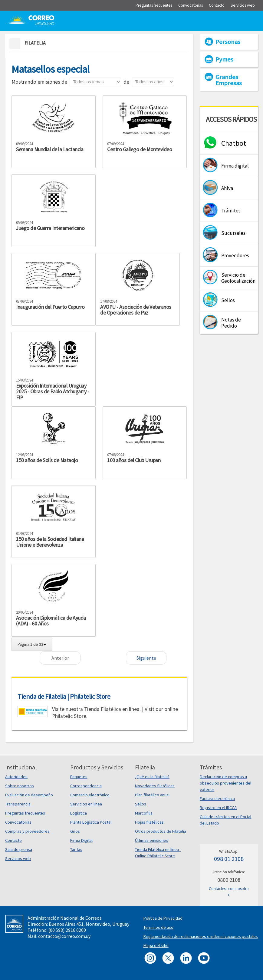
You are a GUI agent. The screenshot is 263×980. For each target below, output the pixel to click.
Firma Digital (81, 840)
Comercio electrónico (90, 795)
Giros (75, 831)
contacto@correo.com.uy (64, 936)
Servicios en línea (86, 804)
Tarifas (76, 849)
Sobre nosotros (20, 786)
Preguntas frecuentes (25, 813)
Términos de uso (158, 927)
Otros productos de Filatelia (161, 831)
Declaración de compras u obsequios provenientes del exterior (225, 783)
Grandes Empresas (229, 80)
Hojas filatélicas (149, 822)
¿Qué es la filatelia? (152, 777)
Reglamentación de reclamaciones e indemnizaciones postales (201, 936)
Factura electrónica (217, 798)
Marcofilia (144, 813)
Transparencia (18, 804)
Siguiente (146, 658)
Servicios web (18, 858)
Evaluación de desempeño (29, 795)
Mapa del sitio (156, 945)
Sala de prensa (19, 849)
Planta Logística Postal (91, 822)
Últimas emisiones (152, 840)
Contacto (13, 840)
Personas (228, 42)
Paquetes (79, 777)
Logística (79, 813)
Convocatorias (18, 822)
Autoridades (16, 777)
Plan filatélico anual (152, 795)
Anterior (60, 658)
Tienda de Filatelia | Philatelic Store (64, 696)
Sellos (141, 804)
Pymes (224, 59)
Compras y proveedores (27, 831)
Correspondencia (86, 786)
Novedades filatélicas (155, 786)
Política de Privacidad (163, 918)
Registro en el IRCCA (218, 808)
